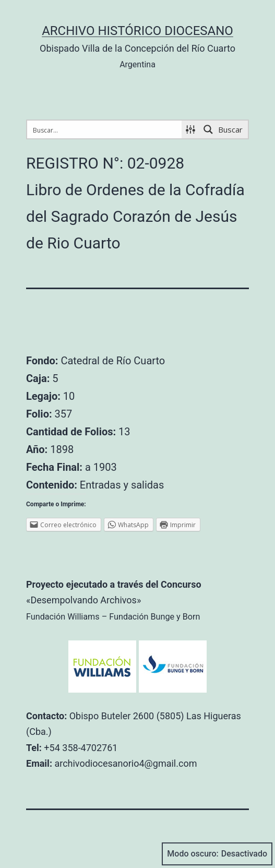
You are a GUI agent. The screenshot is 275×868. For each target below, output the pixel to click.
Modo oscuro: (217, 854)
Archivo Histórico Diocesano (137, 31)
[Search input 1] (105, 129)
